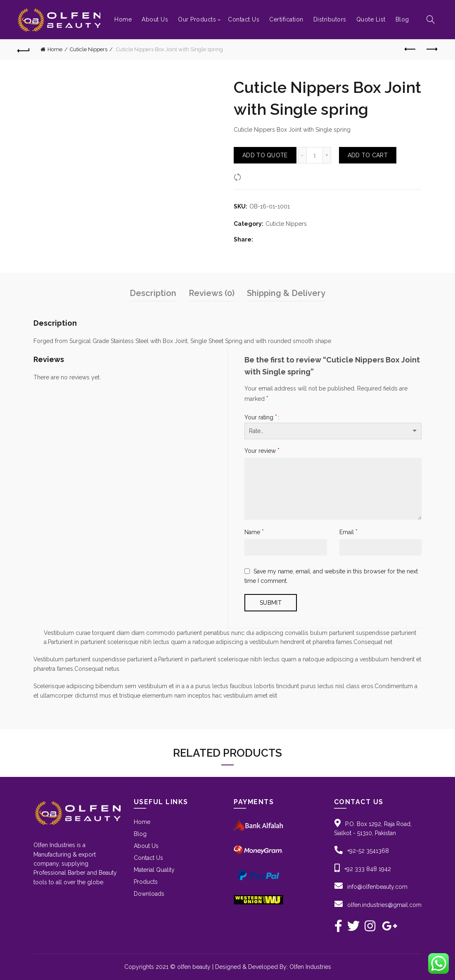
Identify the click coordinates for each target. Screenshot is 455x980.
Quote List (371, 19)
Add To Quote (265, 155)
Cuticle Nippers (89, 49)
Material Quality (154, 870)
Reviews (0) (212, 293)
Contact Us (244, 19)
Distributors (330, 19)
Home (123, 19)
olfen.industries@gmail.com (384, 905)
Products (146, 882)
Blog (402, 19)
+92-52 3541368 (368, 851)
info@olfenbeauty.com (377, 887)
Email (348, 532)
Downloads (149, 894)
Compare (256, 177)
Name (254, 532)
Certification (286, 19)
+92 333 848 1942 (368, 869)
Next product (431, 49)
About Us (155, 19)
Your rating (261, 417)
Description (153, 293)
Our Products (197, 19)
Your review (262, 451)
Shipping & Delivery (286, 293)
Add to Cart (368, 155)
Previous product (411, 49)
